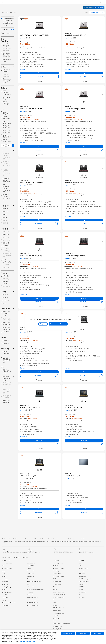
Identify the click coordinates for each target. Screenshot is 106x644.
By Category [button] (8, 67)
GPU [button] (8, 151)
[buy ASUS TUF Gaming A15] (28, 464)
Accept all (97, 633)
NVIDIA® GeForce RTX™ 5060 (7, 189)
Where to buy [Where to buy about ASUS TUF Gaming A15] (84, 495)
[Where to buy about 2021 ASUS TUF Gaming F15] (101, 432)
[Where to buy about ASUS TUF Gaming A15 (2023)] (101, 294)
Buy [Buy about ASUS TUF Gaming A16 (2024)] (84, 214)
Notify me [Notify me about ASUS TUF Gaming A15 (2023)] (84, 291)
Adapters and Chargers (33, 592)
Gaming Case (30, 552)
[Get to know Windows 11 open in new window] (94, 9)
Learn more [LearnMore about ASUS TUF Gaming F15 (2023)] (38, 366)
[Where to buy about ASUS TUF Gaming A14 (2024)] (101, 146)
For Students (5, 568)
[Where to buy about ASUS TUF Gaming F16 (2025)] (101, 75)
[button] (2, 2)
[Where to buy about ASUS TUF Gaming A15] (57, 499)
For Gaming (5, 571)
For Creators (5, 566)
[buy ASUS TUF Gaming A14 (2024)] (75, 107)
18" (5, 220)
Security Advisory (58, 597)
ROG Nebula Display (7, 250)
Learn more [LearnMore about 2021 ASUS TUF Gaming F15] (82, 432)
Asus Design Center (58, 550)
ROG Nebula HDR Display (7, 255)
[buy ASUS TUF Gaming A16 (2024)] (75, 178)
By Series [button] (8, 88)
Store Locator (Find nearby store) (62, 610)
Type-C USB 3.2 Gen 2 (7, 313)
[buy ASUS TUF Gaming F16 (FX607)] (31, 178)
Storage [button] (8, 292)
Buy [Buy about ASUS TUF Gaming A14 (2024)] (84, 143)
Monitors (4, 576)
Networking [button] (8, 349)
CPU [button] (8, 367)
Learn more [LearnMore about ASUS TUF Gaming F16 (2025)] (82, 75)
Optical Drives (31, 563)
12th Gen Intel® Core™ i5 (7, 378)
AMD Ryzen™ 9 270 (7, 397)
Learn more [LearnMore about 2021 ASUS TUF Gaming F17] (38, 432)
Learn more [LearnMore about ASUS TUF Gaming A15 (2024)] (38, 294)
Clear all (12, 30)
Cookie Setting (68, 633)
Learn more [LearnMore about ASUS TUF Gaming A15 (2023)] (82, 294)
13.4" (6, 223)
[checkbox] (8, 75)
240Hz (6, 231)
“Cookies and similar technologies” (27, 641)
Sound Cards (30, 560)
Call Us (55, 592)
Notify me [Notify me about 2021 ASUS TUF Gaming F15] (84, 429)
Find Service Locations (59, 581)
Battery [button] (8, 337)
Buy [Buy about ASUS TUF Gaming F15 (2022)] (84, 362)
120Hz (6, 237)
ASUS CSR (81, 571)
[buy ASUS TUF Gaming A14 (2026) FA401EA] (35, 35)
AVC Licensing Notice (59, 563)
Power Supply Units (32, 558)
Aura (54, 573)
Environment (82, 584)
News (80, 552)
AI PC (55, 565)
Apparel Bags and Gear (33, 589)
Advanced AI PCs (58, 568)
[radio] (84, 100)
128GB (6, 303)
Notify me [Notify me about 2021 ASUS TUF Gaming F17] (39, 429)
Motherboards (6, 592)
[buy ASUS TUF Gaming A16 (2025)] (31, 107)
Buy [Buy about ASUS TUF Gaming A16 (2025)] (39, 143)
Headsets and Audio (32, 587)
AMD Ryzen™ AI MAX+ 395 (7, 385)
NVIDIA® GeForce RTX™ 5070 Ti (7, 173)
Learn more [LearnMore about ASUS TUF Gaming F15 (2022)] (82, 366)
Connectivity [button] (8, 309)
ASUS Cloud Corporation (85, 565)
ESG (80, 581)
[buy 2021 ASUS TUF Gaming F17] (30, 398)
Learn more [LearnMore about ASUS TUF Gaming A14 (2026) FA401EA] (39, 75)
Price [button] (8, 109)
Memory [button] (8, 273)
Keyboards (30, 581)
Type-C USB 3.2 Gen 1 (7, 319)
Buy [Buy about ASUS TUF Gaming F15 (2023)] (39, 362)
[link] (53, 2)
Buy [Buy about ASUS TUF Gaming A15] (39, 495)
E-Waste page (82, 558)
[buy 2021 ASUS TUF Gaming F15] (75, 398)
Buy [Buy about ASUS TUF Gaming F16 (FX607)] (39, 214)
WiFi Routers (30, 573)
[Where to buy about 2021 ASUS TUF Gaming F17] (57, 432)
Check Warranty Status (59, 587)
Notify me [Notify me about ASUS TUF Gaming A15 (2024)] (39, 291)
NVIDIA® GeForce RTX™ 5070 (7, 181)
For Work (4, 563)
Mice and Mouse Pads (33, 584)
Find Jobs (81, 573)
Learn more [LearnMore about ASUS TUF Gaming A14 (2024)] (82, 146)
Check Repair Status (58, 579)
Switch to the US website (58, 324)
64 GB (6, 279)
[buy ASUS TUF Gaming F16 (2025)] (75, 35)
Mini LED (7, 267)
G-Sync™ (7, 240)
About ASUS (82, 550)
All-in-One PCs (6, 584)
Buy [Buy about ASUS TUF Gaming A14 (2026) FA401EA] (39, 71)
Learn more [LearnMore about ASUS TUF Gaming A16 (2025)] (38, 146)
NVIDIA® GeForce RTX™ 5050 (7, 198)
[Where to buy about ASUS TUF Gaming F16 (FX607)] (57, 218)
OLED (6, 265)
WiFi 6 (29, 571)
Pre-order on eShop (7, 50)
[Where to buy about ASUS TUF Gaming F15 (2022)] (101, 366)
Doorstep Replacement (59, 615)
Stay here (43, 324)
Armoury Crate (57, 571)
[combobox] (97, 13)
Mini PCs (4, 587)
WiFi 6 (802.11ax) (6, 353)
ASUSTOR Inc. (82, 563)
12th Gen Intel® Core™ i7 (7, 372)
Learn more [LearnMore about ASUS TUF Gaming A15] (38, 499)
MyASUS (55, 602)
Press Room (82, 560)
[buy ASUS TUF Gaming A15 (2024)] (31, 250)
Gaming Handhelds (7, 555)
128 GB (6, 286)
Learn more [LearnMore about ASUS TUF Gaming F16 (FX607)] (38, 218)
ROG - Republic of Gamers (7, 93)
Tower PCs (4, 581)
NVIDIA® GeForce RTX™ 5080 (7, 165)
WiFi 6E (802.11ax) (6, 360)
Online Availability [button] (8, 40)
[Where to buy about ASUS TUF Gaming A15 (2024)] (57, 294)
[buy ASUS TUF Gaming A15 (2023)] (75, 250)
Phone (3, 552)
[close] (79, 317)
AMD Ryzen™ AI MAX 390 (7, 391)
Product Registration (58, 584)
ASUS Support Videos (59, 600)
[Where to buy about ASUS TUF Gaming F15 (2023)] (57, 366)
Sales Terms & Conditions (59, 594)
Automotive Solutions (59, 555)
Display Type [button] (8, 229)
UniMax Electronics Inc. (85, 568)
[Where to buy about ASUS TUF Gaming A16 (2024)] (101, 218)
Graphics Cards (31, 550)
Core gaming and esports (7, 81)
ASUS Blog (56, 558)
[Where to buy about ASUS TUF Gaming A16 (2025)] (57, 146)
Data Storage (31, 565)
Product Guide (57, 560)
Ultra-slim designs (7, 75)
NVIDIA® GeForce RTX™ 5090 (7, 156)
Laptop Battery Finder (59, 618)
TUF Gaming (25, 544)
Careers (81, 576)
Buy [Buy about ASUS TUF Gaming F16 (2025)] (84, 71)
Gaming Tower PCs (7, 579)
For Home (4, 560)
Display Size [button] (8, 206)
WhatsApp (56, 605)
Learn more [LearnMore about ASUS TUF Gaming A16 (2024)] (82, 218)
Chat (54, 608)
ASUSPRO (56, 552)
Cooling (29, 555)
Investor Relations (83, 555)
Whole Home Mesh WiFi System (35, 576)
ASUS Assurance (57, 613)
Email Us (55, 589)
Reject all (83, 633)
